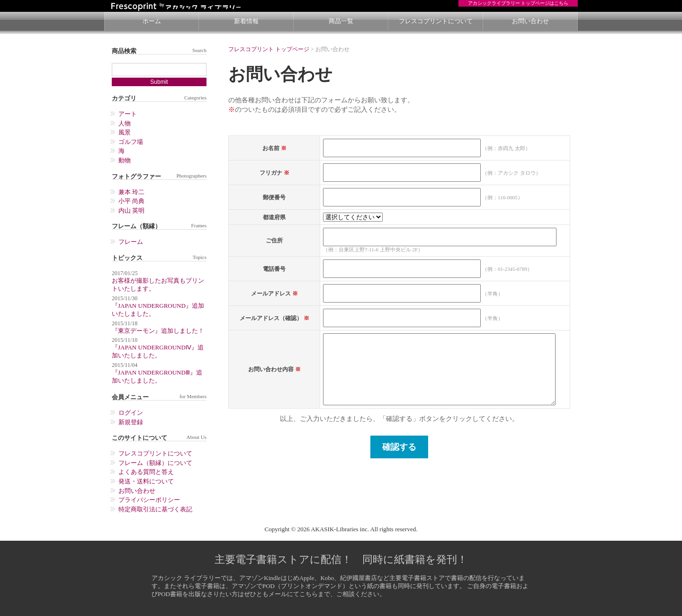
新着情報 (246, 21)
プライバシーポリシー (149, 500)
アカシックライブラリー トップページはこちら (518, 3)
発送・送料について (146, 481)
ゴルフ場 (131, 142)
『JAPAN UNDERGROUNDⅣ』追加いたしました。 (158, 351)
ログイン (131, 413)
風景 (125, 132)
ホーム (152, 21)
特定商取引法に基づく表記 (155, 509)
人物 (125, 123)
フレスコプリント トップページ (269, 49)
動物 (125, 160)
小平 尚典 (131, 201)
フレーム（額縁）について (155, 463)
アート (128, 114)
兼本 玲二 (131, 192)
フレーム (131, 242)
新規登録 (131, 422)
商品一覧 (341, 21)
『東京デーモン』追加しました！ (158, 331)
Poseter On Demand (192, 6)
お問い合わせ (530, 21)
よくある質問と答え (146, 472)
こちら (309, 594)
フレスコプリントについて (436, 21)
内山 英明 (131, 210)
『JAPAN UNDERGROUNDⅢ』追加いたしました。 (157, 376)
